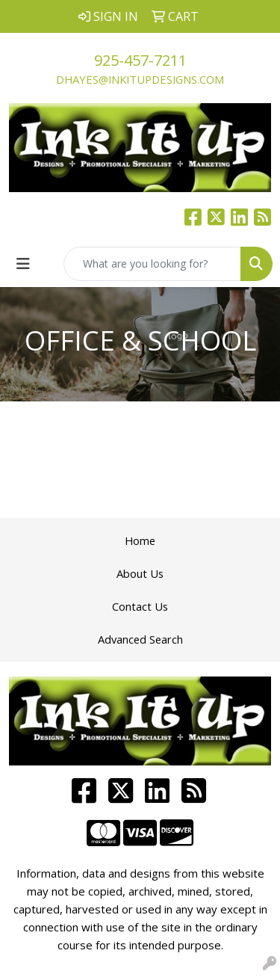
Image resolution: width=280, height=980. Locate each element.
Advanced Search (140, 639)
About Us (140, 573)
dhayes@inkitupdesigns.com (140, 79)
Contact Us (140, 606)
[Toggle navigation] (23, 264)
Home (140, 540)
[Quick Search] (152, 264)
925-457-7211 (140, 60)
